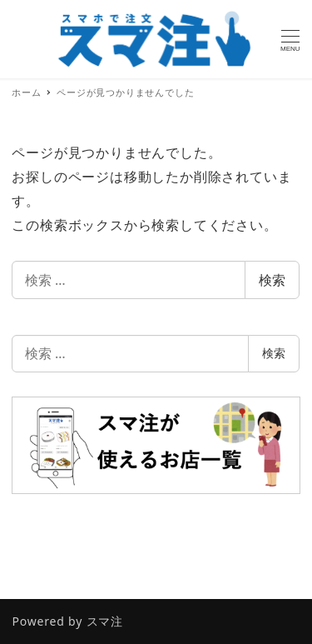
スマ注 (105, 621)
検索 (272, 280)
